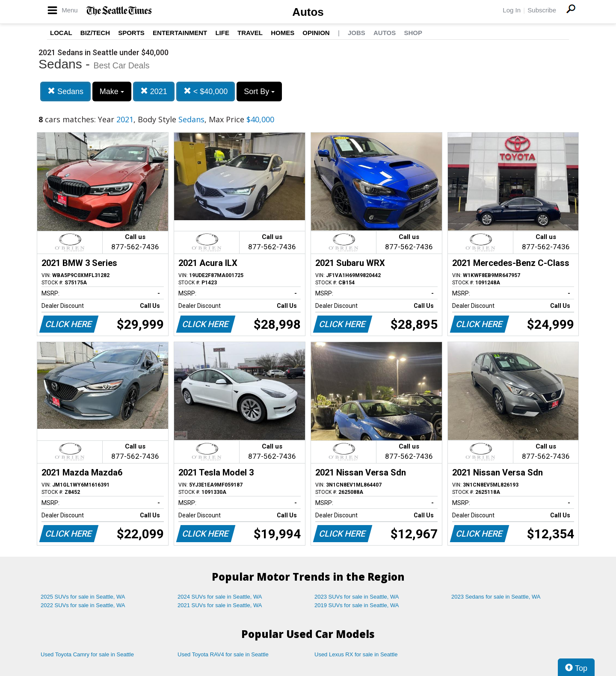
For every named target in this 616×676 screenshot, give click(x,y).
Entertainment (180, 33)
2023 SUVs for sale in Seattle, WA (357, 597)
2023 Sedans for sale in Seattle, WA (496, 597)
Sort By (259, 92)
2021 (154, 91)
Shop (413, 33)
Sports (131, 33)
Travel (250, 33)
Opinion (316, 33)
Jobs (357, 33)
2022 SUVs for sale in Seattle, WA (83, 605)
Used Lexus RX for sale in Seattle (356, 654)
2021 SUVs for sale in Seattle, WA (220, 605)
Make (112, 92)
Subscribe (542, 10)
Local (61, 33)
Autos (308, 12)
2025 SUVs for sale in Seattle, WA (83, 597)
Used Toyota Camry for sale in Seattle (87, 654)
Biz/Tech (95, 33)
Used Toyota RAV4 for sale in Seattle (223, 654)
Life (222, 33)
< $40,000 (206, 91)
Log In (512, 10)
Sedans (65, 91)
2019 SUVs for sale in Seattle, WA (357, 605)
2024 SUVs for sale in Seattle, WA (220, 597)
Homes (283, 33)
